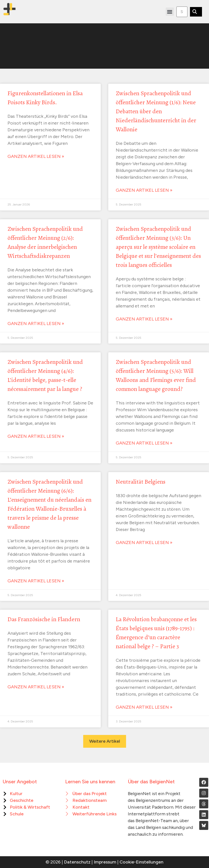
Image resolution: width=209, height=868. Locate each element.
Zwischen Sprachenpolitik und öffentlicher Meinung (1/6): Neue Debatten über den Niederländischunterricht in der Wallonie (156, 111)
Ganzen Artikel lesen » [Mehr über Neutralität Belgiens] (144, 542)
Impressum (105, 862)
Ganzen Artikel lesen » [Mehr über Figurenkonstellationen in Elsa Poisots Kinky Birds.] (36, 156)
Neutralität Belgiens (141, 482)
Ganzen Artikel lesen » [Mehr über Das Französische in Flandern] (36, 687)
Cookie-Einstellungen (141, 862)
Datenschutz (77, 862)
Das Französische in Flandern (44, 619)
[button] (170, 12)
